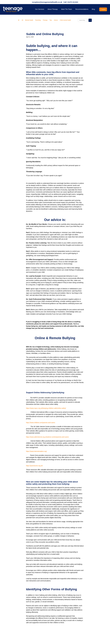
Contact (103, 9)
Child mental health (65, 20)
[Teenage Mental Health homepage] (13, 9)
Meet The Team (67, 9)
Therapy (45, 20)
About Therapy (53, 9)
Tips (51, 20)
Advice (56, 20)
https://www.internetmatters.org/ (36, 451)
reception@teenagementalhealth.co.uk (47, 2)
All (22, 20)
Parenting (38, 20)
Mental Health (29, 20)
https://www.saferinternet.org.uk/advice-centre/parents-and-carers (47, 437)
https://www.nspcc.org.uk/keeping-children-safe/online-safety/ (46, 408)
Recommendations (82, 9)
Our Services (40, 9)
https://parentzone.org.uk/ (34, 466)
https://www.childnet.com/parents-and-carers (41, 423)
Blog (93, 9)
